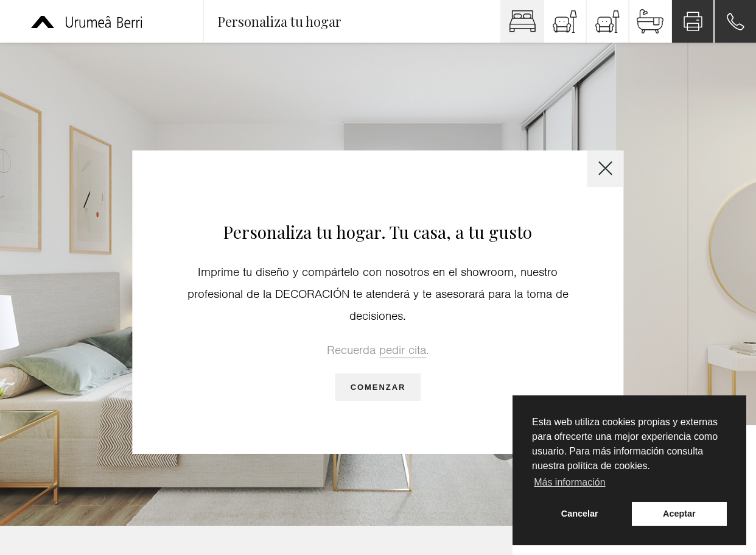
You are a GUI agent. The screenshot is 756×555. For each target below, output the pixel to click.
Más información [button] (569, 482)
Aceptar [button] (679, 514)
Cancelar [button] (580, 514)
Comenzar (378, 387)
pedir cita (403, 350)
